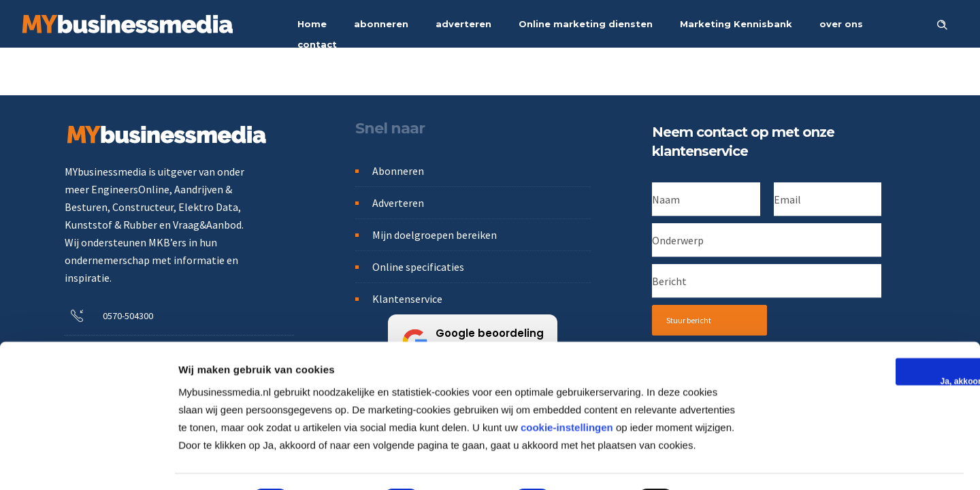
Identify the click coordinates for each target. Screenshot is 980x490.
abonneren (381, 24)
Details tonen (732, 463)
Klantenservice (407, 299)
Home (312, 24)
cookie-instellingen (567, 390)
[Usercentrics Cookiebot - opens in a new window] (88, 463)
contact (317, 44)
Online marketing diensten (586, 24)
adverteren (463, 24)
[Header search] (942, 23)
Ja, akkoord (866, 344)
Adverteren (398, 203)
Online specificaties (418, 267)
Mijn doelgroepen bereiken (435, 235)
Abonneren (398, 171)
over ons (841, 24)
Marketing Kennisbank (736, 24)
